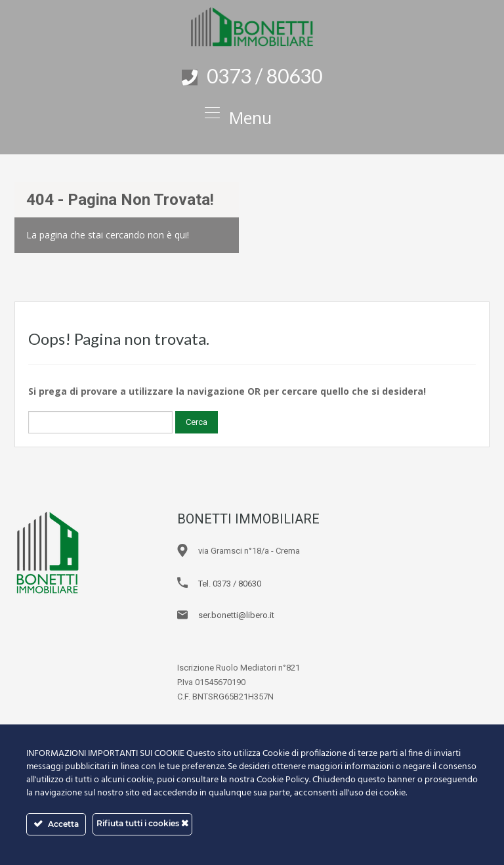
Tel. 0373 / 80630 (230, 584)
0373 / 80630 (264, 76)
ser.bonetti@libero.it (236, 615)
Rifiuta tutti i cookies (142, 823)
